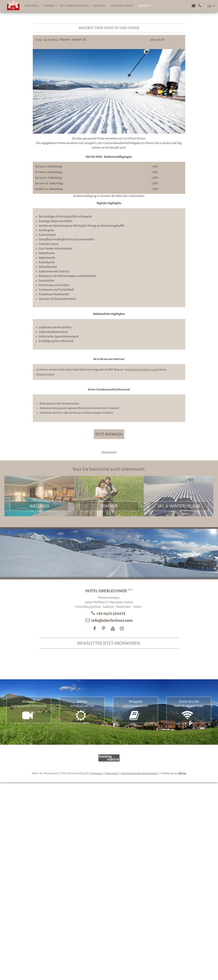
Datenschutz (112, 773)
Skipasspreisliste (45, 374)
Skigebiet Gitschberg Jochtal (144, 370)
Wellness (99, 6)
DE (209, 6)
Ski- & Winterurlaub (75, 6)
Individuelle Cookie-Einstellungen (139, 773)
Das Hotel (33, 6)
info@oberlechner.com (112, 620)
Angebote (144, 6)
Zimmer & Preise (122, 6)
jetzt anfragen (109, 434)
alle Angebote (109, 452)
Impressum (97, 773)
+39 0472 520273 (111, 613)
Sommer (50, 6)
